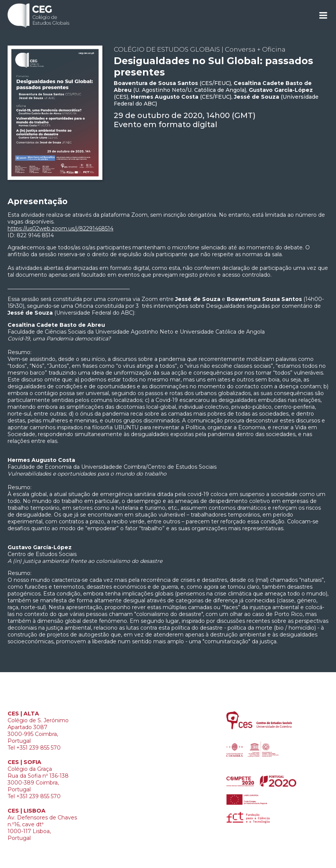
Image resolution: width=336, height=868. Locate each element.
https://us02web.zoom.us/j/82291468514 (60, 228)
